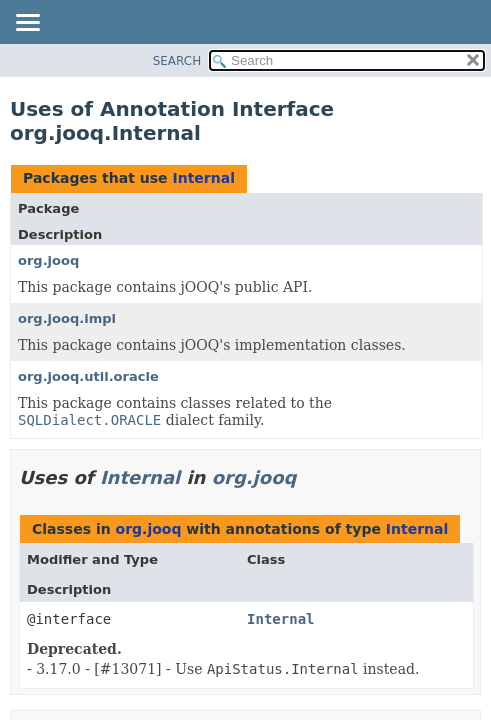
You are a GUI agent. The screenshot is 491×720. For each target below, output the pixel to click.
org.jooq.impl (67, 318)
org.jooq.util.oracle (88, 376)
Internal (203, 178)
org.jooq (48, 260)
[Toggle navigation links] (27, 24)
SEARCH (177, 61)
